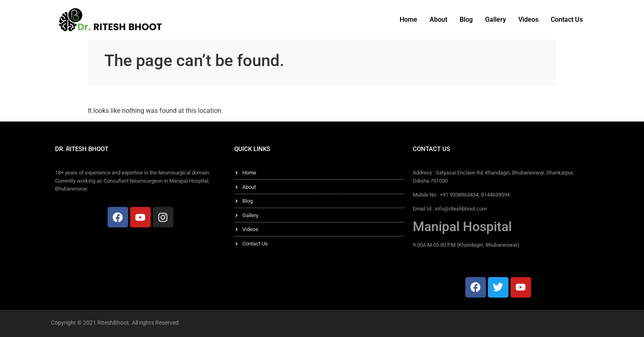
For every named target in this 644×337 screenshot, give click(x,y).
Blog (466, 19)
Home (408, 19)
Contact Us (567, 19)
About (438, 19)
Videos (528, 19)
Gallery (496, 19)
